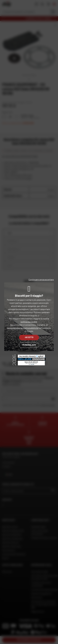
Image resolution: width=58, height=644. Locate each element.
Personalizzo (29, 345)
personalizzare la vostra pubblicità (23, 328)
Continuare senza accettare (41, 279)
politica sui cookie (29, 322)
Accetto (29, 337)
